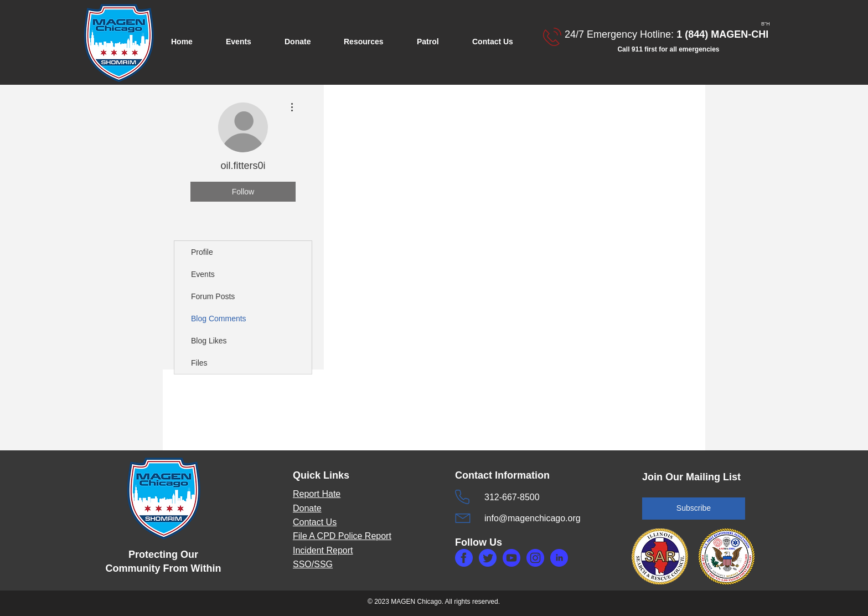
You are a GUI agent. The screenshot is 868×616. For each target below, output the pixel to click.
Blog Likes (209, 341)
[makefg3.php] (535, 558)
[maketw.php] (488, 558)
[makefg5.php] (559, 558)
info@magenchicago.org (533, 518)
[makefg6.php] (512, 558)
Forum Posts (213, 296)
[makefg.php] (464, 558)
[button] (247, 42)
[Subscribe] (694, 509)
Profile (202, 252)
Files (199, 363)
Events (203, 274)
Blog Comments (219, 319)
